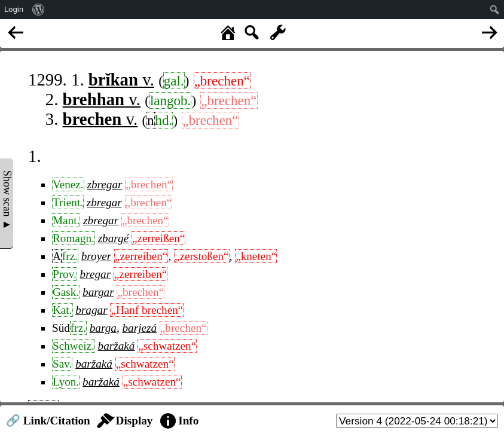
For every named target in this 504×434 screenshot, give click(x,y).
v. (121, 80)
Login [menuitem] (14, 9)
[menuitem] (39, 10)
